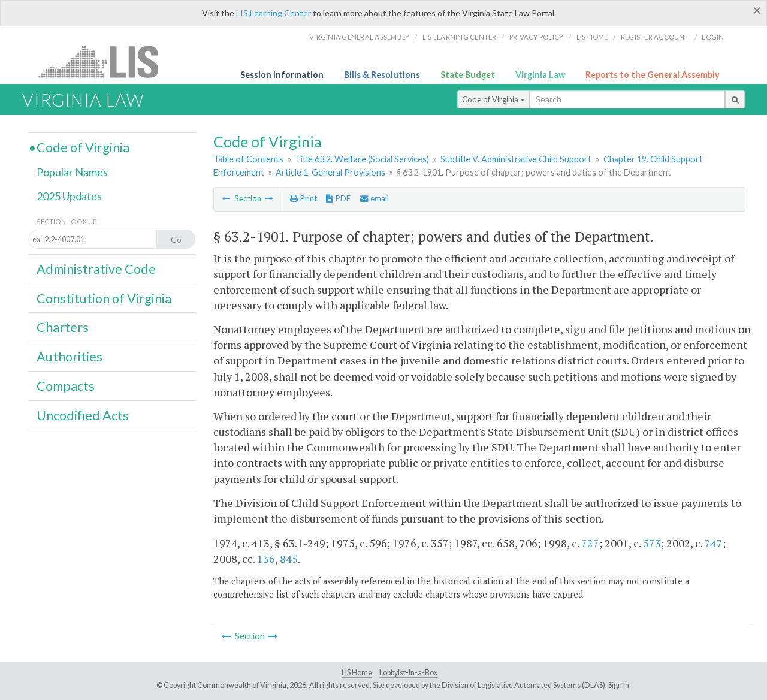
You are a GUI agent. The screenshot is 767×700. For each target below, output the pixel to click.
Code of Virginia (493, 99)
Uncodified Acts (83, 415)
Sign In (619, 685)
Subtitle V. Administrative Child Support (516, 159)
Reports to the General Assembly (653, 75)
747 (714, 543)
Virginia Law (540, 75)
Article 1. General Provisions (330, 172)
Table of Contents (248, 159)
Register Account (655, 37)
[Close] (757, 10)
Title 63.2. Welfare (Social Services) (362, 159)
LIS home (592, 37)
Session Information (282, 75)
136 (266, 559)
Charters (63, 327)
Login (713, 37)
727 (590, 543)
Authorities (70, 357)
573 (652, 543)
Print (304, 198)
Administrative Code (96, 269)
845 (289, 559)
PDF (338, 198)
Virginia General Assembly (359, 37)
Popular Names (72, 172)
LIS (105, 61)
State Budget (468, 75)
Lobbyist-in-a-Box (408, 673)
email (375, 198)
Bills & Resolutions (382, 75)
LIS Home (357, 673)
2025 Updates (69, 196)
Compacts (66, 386)
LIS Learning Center (274, 13)
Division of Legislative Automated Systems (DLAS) (523, 685)
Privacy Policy (537, 37)
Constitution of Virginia (104, 298)
